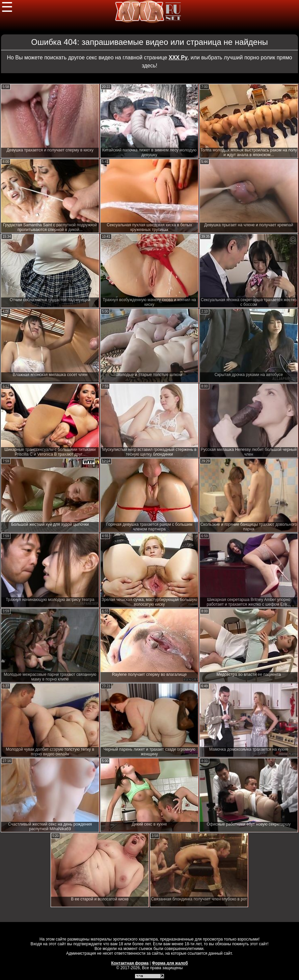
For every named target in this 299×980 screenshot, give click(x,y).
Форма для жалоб (170, 963)
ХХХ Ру (178, 57)
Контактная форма (130, 963)
